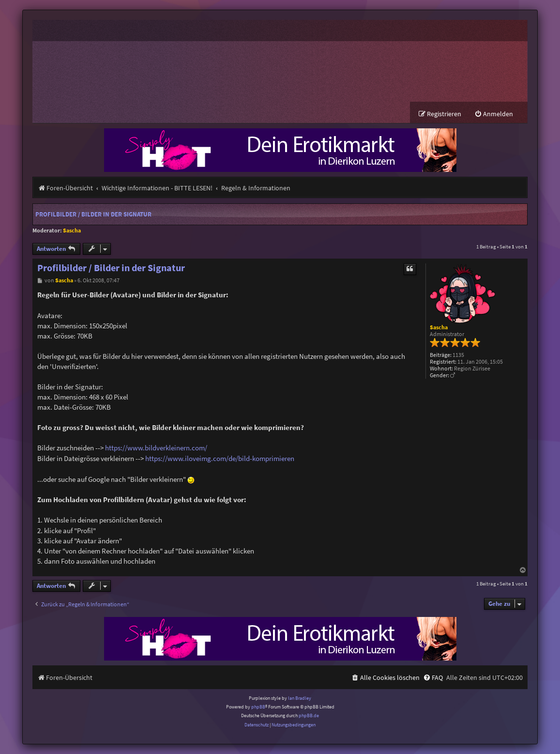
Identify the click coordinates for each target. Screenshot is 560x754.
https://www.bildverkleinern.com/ (156, 448)
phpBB (258, 707)
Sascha (72, 230)
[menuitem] (494, 114)
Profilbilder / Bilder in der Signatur (93, 214)
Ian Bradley (300, 698)
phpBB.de (309, 716)
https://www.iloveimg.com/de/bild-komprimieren (220, 458)
